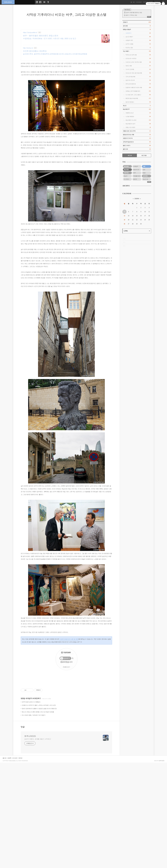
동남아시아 (136, 170)
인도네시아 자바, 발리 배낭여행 (138, 73)
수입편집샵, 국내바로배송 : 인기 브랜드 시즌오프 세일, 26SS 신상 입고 (50, 38)
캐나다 (137, 106)
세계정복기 (37, 698)
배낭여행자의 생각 (138, 124)
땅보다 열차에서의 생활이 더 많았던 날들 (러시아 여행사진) (39, 709)
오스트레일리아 (128, 179)
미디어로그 (139, 2)
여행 (144, 166)
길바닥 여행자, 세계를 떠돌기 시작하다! (38, 739)
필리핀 (135, 179)
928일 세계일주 (26, 698)
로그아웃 (15, 758)
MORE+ (149, 17)
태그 (134, 2)
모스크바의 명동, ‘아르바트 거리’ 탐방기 (34, 715)
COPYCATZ (161, 761)
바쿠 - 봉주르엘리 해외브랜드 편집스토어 (41, 36)
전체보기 (137, 22)
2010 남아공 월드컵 (138, 84)
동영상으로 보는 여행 (137, 135)
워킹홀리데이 (137, 176)
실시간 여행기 (138, 37)
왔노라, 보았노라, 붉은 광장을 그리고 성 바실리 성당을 (38, 712)
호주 (135, 173)
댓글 (23, 727)
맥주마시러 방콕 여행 (138, 55)
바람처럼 (126, 173)
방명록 (9, 758)
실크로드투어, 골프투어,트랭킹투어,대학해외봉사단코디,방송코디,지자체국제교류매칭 (55, 54)
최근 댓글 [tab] (144, 155)
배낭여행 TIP (137, 109)
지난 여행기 (137, 51)
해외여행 (126, 166)
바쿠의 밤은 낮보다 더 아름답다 (31, 702)
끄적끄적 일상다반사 (137, 142)
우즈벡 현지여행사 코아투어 (35, 51)
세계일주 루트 (138, 40)
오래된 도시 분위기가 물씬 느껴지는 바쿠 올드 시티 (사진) (39, 705)
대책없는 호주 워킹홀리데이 (138, 91)
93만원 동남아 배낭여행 (138, 98)
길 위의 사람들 (138, 44)
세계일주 (136, 166)
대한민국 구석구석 (137, 138)
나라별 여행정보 (138, 117)
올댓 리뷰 (137, 149)
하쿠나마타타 (8, 2)
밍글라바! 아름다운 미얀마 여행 (138, 88)
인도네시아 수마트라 (138, 58)
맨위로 (20, 758)
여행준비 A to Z (138, 113)
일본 (144, 170)
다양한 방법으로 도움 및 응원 (69, 639)
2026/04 (137, 199)
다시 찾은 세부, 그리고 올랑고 (138, 95)
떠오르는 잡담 (138, 48)
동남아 (126, 176)
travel (144, 173)
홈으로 (5, 758)
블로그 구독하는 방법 (131, 15)
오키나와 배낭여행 (138, 77)
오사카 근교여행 (138, 69)
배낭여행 (126, 170)
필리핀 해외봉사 (138, 102)
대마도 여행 (138, 66)
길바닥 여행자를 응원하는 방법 (134, 12)
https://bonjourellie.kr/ (30, 32)
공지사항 (137, 26)
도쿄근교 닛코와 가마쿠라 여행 (138, 62)
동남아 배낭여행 (147, 179)
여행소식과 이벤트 (138, 127)
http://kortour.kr (28, 48)
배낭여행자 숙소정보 (138, 120)
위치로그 (145, 2)
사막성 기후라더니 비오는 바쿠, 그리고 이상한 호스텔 (66, 15)
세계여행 (145, 176)
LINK (137, 231)
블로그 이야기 (137, 146)
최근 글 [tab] (130, 155)
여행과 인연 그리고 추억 (137, 131)
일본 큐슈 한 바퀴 (138, 80)
